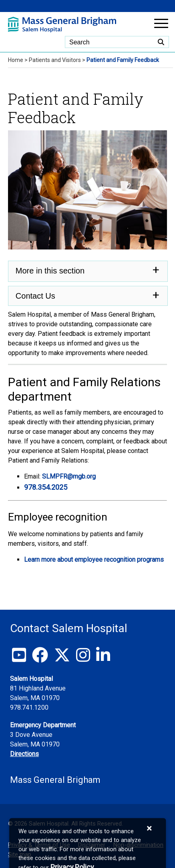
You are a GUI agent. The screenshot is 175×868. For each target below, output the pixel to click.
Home (16, 60)
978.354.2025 (46, 487)
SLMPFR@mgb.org (70, 476)
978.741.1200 (29, 707)
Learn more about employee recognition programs (94, 560)
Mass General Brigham (55, 780)
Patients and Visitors (55, 60)
